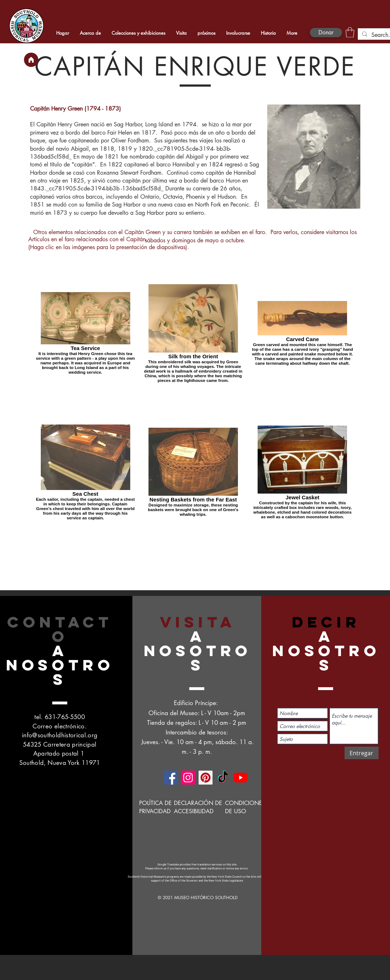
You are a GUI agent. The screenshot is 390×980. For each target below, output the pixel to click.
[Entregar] (362, 753)
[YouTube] (241, 778)
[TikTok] (223, 778)
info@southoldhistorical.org (60, 735)
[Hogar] (31, 60)
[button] (350, 32)
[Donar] (326, 33)
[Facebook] (170, 778)
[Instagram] (188, 778)
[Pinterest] (206, 778)
